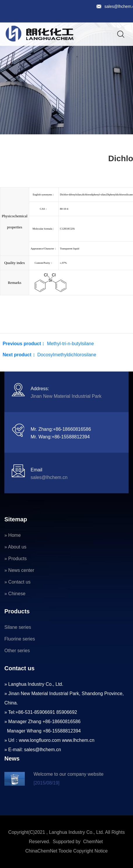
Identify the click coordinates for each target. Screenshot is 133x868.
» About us (15, 547)
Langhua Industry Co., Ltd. (77, 832)
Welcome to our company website (69, 774)
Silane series (18, 627)
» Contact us (17, 582)
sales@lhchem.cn (49, 477)
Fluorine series (20, 639)
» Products (15, 559)
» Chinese (15, 594)
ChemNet (93, 842)
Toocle (65, 851)
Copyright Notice (90, 851)
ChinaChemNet (41, 851)
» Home (13, 535)
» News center (19, 570)
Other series (17, 651)
